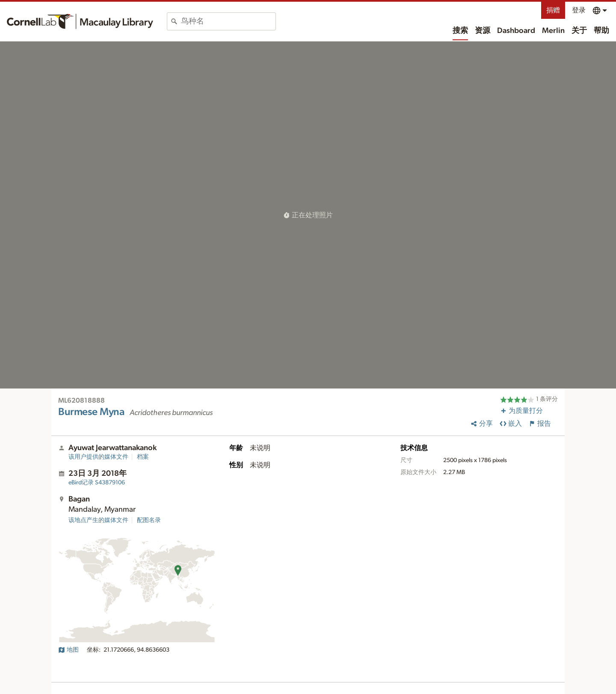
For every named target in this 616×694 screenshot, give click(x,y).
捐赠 (553, 10)
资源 (483, 31)
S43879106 (97, 483)
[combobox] (228, 21)
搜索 (460, 31)
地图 (68, 650)
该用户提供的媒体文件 (98, 457)
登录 (579, 10)
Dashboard (516, 31)
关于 (579, 31)
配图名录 (149, 520)
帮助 (601, 31)
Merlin (553, 31)
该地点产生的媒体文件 (98, 520)
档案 (143, 457)
